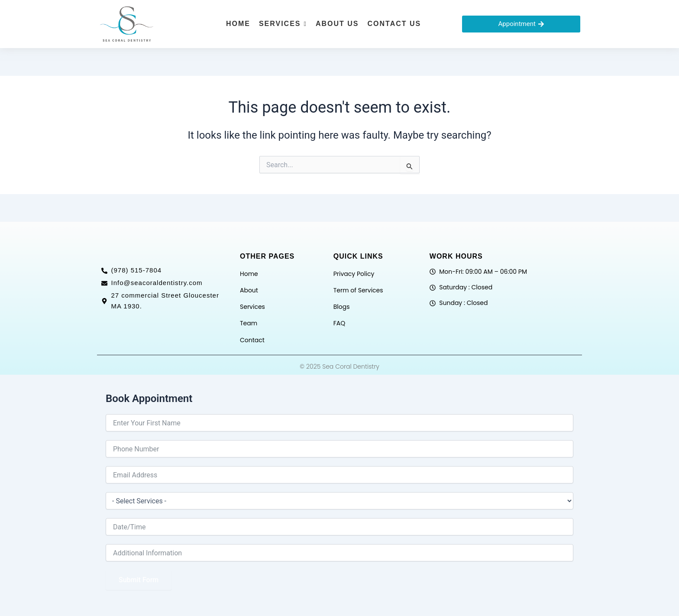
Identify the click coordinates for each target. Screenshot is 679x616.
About (249, 290)
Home (249, 274)
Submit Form (139, 580)
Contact (252, 340)
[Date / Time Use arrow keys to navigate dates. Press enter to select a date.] (339, 527)
